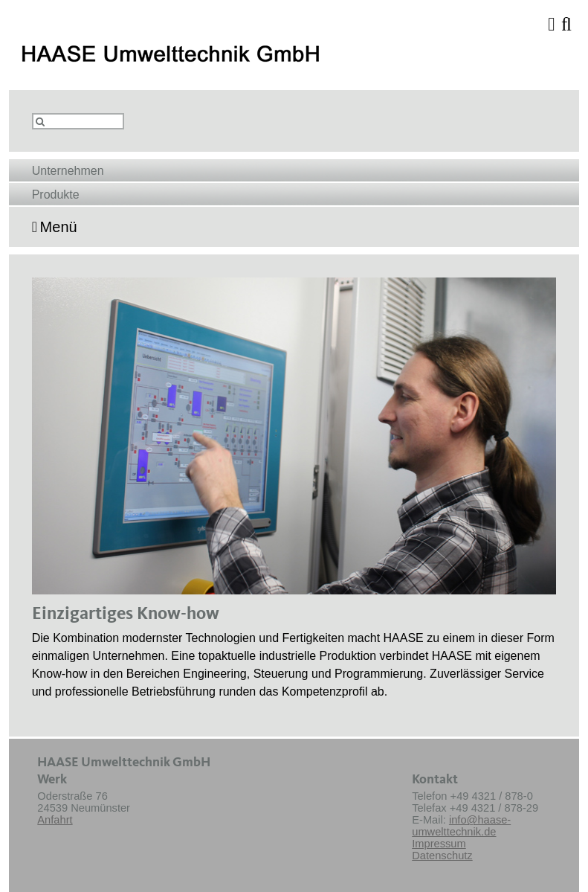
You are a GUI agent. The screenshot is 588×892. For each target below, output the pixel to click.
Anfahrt (55, 820)
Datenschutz (442, 856)
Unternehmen (68, 171)
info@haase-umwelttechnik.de (461, 826)
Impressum (439, 844)
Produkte (56, 195)
